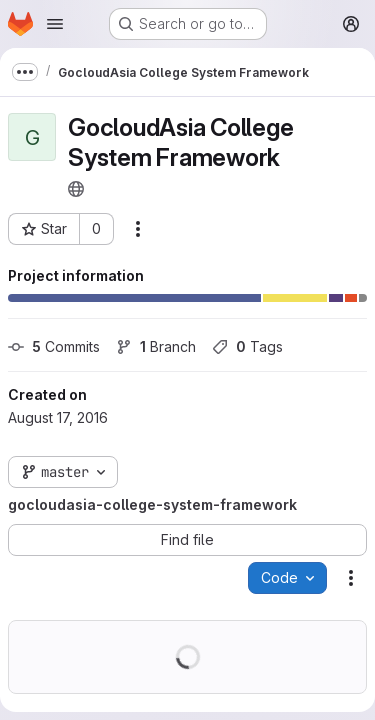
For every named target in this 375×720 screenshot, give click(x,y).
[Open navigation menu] (55, 24)
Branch (156, 346)
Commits (54, 346)
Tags (247, 346)
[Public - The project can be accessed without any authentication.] (76, 189)
